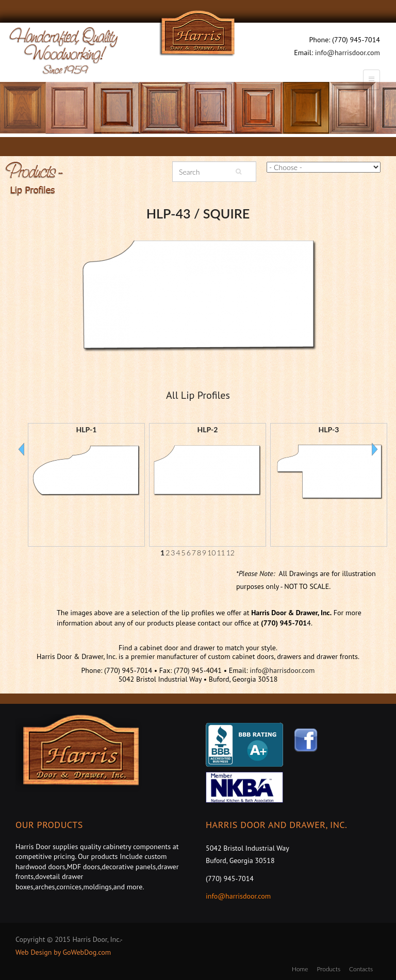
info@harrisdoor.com (348, 53)
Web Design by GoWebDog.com (63, 952)
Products (329, 969)
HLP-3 (329, 429)
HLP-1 (87, 429)
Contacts (361, 969)
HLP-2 (208, 429)
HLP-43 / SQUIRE (198, 213)
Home (300, 969)
